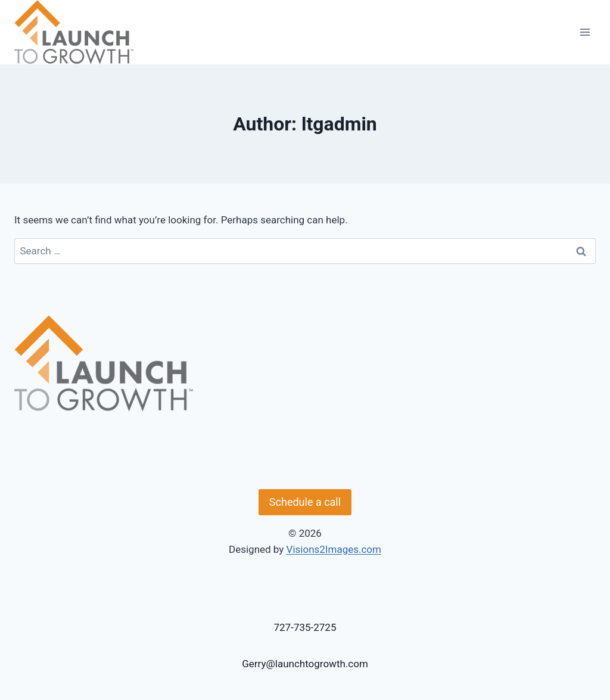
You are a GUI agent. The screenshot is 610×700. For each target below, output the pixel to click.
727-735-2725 (305, 627)
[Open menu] (585, 32)
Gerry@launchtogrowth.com (305, 664)
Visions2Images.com (334, 549)
